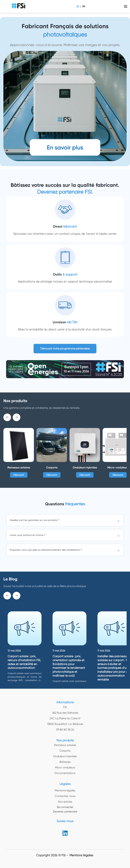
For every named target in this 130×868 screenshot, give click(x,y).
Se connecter (65, 807)
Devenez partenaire (65, 811)
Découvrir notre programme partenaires (65, 349)
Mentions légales (81, 855)
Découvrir (19, 475)
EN (84, 6)
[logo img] (19, 6)
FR (78, 6)
